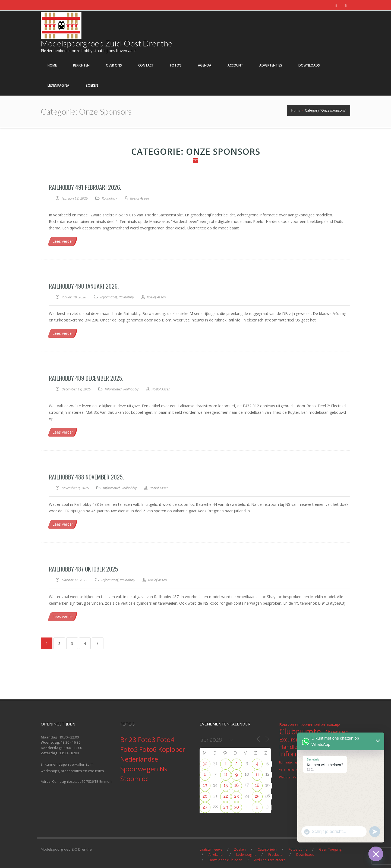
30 (205, 764)
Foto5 (130, 749)
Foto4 (166, 739)
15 (226, 785)
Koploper (172, 749)
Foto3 (147, 739)
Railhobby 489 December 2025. (86, 378)
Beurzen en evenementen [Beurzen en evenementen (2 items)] (302, 724)
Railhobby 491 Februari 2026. (85, 187)
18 (257, 785)
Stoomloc (134, 779)
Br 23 (129, 739)
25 (257, 796)
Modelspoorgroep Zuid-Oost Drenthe (107, 43)
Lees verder (63, 241)
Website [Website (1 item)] (285, 777)
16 (237, 785)
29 (226, 807)
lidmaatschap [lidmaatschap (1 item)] (289, 762)
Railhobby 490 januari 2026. (84, 286)
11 (257, 774)
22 (226, 796)
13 (205, 785)
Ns (163, 769)
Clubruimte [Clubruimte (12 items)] (300, 731)
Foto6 (149, 749)
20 (205, 796)
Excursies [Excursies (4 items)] (291, 740)
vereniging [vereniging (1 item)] (286, 769)
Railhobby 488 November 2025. (86, 477)
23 (237, 796)
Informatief (109, 297)
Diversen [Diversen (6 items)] (336, 732)
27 (205, 807)
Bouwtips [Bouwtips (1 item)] (334, 725)
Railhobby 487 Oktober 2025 (83, 569)
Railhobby (109, 198)
